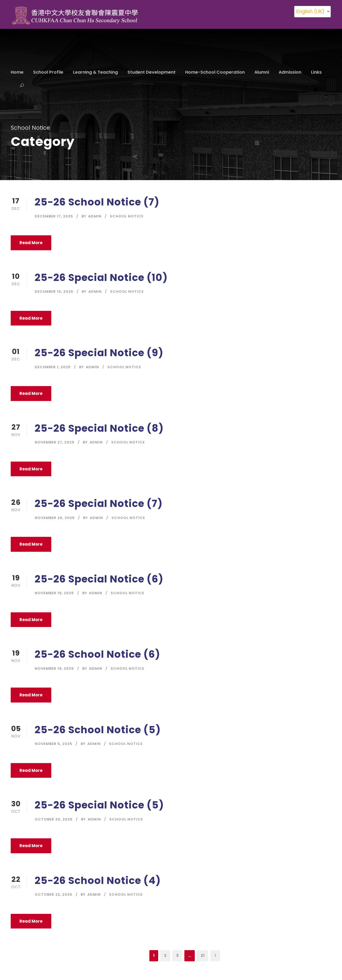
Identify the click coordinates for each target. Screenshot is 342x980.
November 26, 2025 (55, 518)
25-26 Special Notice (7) (99, 503)
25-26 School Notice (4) (98, 880)
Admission (290, 72)
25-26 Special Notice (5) (99, 805)
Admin (95, 216)
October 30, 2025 (54, 819)
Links (316, 72)
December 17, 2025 (54, 216)
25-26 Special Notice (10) (101, 277)
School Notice (127, 216)
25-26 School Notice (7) (97, 202)
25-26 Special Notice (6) (99, 579)
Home (17, 72)
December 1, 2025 (53, 367)
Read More (31, 243)
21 (203, 955)
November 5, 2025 (54, 744)
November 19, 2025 (54, 593)
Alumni (262, 72)
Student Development (151, 72)
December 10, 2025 (54, 291)
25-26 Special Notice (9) (99, 353)
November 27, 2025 (55, 442)
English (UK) (310, 11)
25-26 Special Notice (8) (99, 428)
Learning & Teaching (95, 72)
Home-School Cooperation (215, 72)
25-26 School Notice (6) (98, 654)
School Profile (48, 72)
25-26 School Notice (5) (98, 730)
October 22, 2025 (54, 894)
